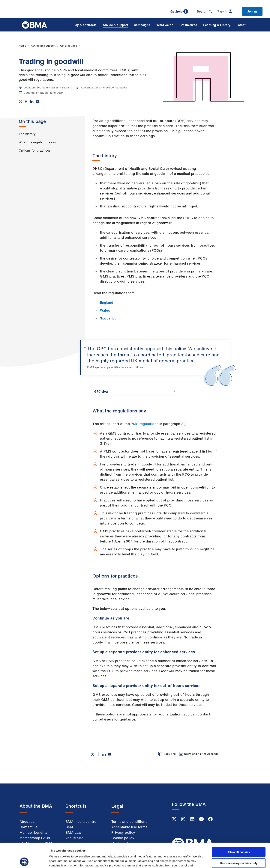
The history (27, 134)
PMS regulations (144, 424)
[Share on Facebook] (26, 102)
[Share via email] (37, 102)
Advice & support (115, 25)
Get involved (188, 25)
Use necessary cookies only (239, 839)
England (107, 302)
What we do (165, 25)
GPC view (136, 391)
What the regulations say (37, 142)
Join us (252, 11)
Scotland (107, 318)
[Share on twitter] (20, 102)
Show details (197, 861)
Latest (241, 25)
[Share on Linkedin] (32, 102)
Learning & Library (217, 25)
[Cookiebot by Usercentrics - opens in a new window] (24, 861)
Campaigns (142, 25)
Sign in (225, 11)
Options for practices (35, 150)
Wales (105, 310)
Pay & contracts (85, 25)
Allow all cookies (239, 828)
